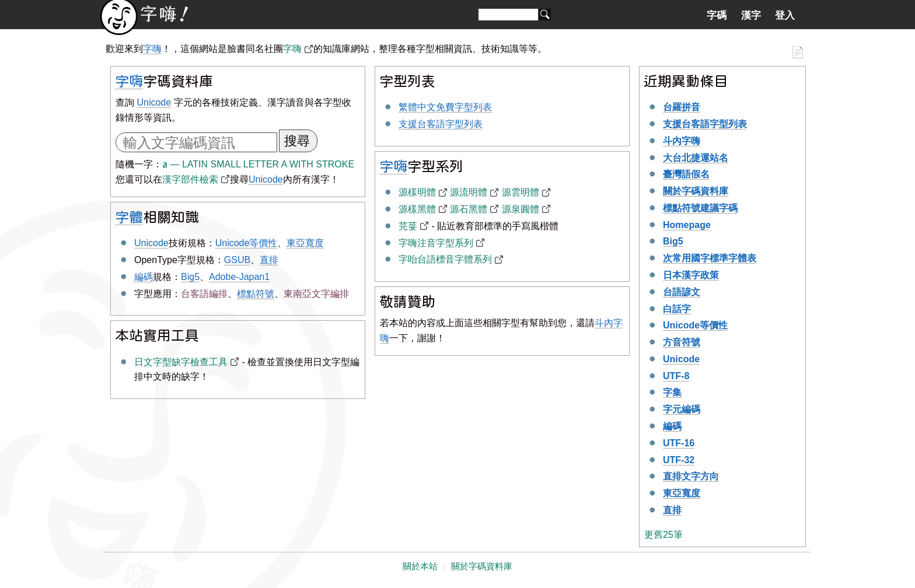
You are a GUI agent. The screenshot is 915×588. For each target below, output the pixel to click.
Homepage (687, 225)
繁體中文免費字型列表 (445, 107)
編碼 (144, 277)
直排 (269, 260)
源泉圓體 (521, 209)
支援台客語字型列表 (441, 124)
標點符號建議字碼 (700, 208)
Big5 (190, 277)
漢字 (751, 15)
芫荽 (408, 226)
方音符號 (682, 342)
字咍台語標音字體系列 (445, 259)
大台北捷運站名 (696, 158)
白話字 (677, 309)
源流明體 (469, 192)
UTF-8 (676, 376)
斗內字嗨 (682, 141)
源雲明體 (521, 192)
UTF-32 (679, 460)
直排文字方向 (691, 476)
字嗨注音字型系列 (436, 243)
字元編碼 (682, 409)
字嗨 (152, 49)
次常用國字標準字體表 (710, 258)
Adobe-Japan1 (239, 277)
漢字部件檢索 (190, 179)
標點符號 (256, 294)
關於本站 (420, 566)
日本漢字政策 (691, 275)
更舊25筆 (663, 535)
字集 (672, 392)
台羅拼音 (682, 107)
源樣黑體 (417, 209)
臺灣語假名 (686, 174)
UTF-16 (679, 443)
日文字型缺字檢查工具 (181, 362)
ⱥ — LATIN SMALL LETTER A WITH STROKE (258, 164)
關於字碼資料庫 (696, 191)
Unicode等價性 (247, 243)
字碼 (717, 15)
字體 (129, 217)
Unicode (154, 102)
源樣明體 (417, 192)
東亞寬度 (305, 243)
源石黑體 (469, 209)
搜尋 (297, 141)
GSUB (237, 260)
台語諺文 (682, 292)
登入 (785, 15)
